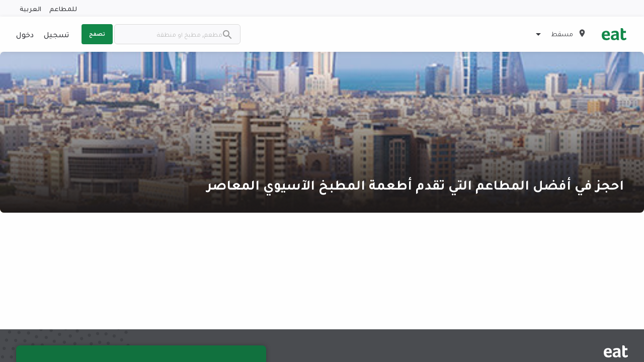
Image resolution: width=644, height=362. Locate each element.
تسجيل (56, 34)
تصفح (97, 34)
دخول (25, 34)
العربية (30, 8)
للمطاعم (63, 8)
